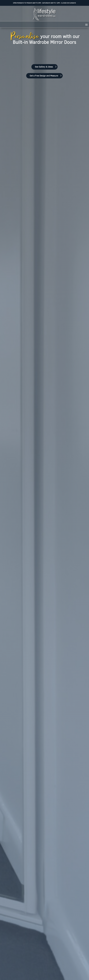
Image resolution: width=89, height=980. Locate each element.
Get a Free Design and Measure (44, 76)
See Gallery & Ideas (44, 67)
